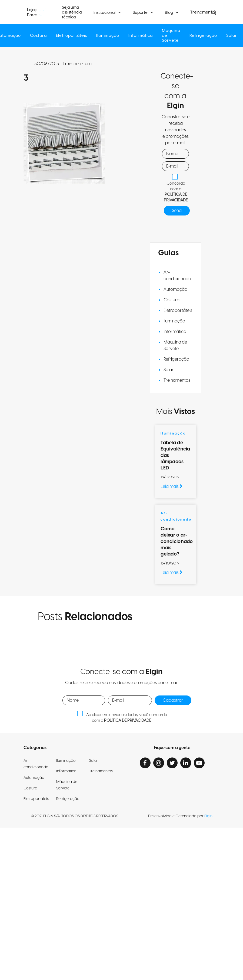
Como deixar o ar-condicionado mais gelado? (177, 542)
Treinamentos (177, 380)
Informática (141, 36)
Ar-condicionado (177, 276)
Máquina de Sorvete (172, 36)
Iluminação (107, 36)
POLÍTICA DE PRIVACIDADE (176, 197)
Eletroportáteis (71, 36)
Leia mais (172, 486)
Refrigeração (205, 36)
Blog (169, 13)
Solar (234, 36)
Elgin (208, 816)
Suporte (140, 13)
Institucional (104, 13)
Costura (37, 36)
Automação (175, 289)
